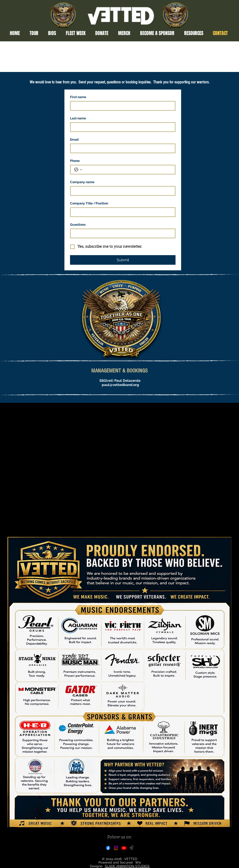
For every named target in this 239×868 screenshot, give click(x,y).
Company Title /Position (89, 203)
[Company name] (121, 191)
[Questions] (121, 233)
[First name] (121, 106)
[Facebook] (108, 848)
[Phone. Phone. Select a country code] (78, 170)
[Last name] (121, 127)
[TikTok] (132, 848)
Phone (75, 161)
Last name (78, 118)
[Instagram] (116, 848)
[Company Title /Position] (121, 212)
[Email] (121, 148)
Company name (82, 182)
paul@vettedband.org (120, 385)
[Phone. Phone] (127, 170)
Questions (78, 225)
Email (74, 139)
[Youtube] (124, 848)
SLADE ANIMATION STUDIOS (127, 866)
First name (78, 97)
